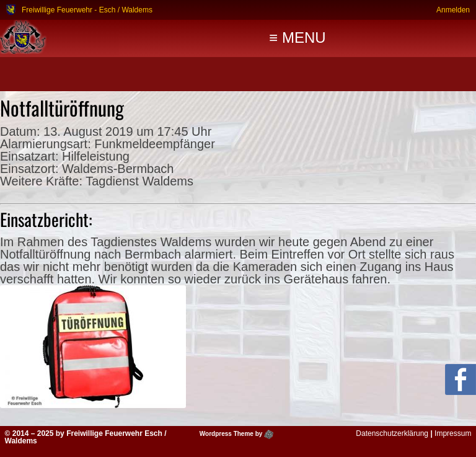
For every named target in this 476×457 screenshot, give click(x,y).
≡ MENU (297, 38)
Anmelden (453, 10)
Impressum (453, 433)
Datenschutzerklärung (392, 433)
